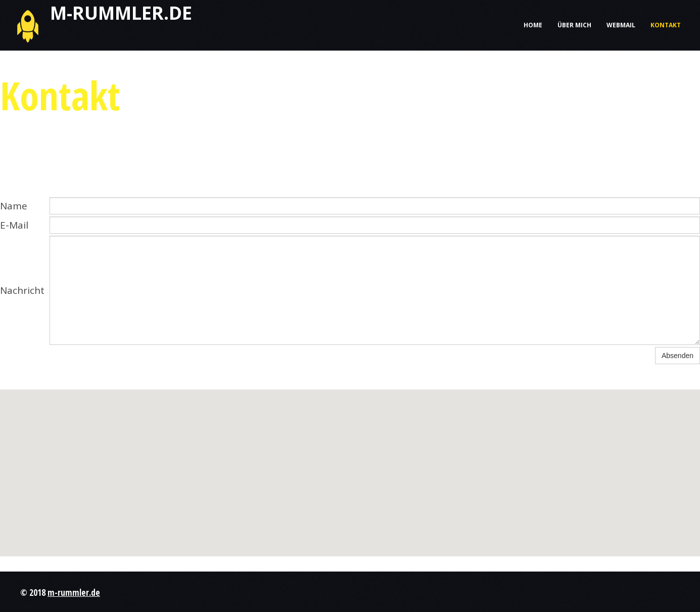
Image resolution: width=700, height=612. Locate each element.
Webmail (621, 25)
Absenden (678, 356)
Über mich (574, 25)
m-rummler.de (74, 593)
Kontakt (666, 25)
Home (533, 25)
